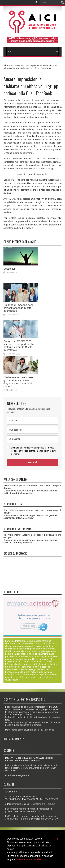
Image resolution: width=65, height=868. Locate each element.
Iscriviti (32, 462)
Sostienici (9, 269)
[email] (32, 439)
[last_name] (32, 430)
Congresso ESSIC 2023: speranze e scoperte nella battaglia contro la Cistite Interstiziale (19, 346)
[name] (32, 421)
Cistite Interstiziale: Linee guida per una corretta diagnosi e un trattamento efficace (18, 382)
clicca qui (50, 730)
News (18, 65)
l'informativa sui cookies (29, 859)
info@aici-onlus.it (21, 804)
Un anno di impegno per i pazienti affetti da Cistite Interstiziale (18, 308)
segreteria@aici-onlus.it (43, 804)
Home (8, 65)
